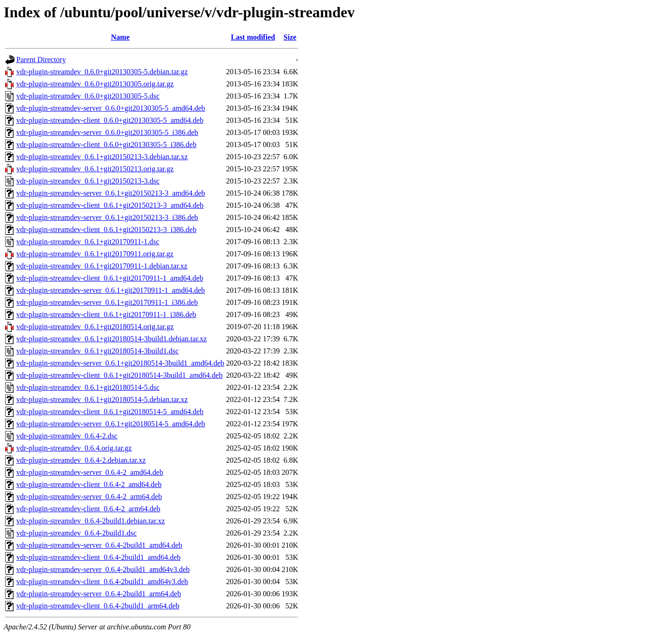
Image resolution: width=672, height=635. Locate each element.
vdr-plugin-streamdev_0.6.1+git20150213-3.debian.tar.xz (102, 157)
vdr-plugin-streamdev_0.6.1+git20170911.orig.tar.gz (95, 254)
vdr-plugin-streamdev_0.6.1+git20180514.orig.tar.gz (95, 327)
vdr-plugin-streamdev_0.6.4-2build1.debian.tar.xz (91, 521)
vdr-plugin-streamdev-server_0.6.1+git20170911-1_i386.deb (107, 302)
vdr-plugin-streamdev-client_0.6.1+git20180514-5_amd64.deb (110, 412)
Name (120, 37)
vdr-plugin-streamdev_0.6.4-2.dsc (67, 436)
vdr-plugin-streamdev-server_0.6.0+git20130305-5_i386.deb (107, 132)
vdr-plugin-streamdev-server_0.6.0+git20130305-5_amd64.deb (111, 108)
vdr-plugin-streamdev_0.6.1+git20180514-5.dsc (88, 387)
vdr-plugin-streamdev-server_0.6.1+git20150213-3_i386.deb (107, 217)
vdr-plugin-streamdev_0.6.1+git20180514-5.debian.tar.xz (102, 399)
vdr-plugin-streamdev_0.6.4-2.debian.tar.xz (81, 460)
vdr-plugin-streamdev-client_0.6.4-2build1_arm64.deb (98, 606)
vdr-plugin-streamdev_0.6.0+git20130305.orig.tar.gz (95, 84)
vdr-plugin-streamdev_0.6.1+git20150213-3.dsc (88, 181)
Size (290, 37)
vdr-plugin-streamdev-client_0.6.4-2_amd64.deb (89, 484)
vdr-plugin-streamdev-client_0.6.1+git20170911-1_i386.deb (106, 314)
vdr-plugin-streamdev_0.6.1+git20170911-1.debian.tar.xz (102, 266)
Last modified (253, 37)
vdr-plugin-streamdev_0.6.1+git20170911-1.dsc (88, 242)
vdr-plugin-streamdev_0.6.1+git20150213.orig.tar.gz (95, 169)
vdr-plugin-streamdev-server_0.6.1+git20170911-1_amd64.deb (111, 290)
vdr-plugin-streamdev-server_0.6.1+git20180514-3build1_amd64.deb (120, 363)
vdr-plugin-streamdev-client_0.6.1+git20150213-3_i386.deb (106, 229)
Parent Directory (41, 60)
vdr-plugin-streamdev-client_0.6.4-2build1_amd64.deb (98, 557)
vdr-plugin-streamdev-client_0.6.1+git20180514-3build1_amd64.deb (119, 375)
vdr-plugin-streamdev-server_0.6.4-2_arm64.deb (89, 497)
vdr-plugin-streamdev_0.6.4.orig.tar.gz (74, 448)
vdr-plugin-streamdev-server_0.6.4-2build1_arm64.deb (99, 594)
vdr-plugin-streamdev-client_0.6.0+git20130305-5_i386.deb (106, 145)
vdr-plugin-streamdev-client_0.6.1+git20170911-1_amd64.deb (110, 278)
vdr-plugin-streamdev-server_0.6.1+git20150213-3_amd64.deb (111, 193)
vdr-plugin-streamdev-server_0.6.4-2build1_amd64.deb (99, 545)
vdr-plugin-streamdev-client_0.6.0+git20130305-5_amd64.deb (110, 120)
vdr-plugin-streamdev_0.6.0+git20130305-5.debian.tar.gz (102, 72)
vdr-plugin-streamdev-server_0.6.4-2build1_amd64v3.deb (103, 569)
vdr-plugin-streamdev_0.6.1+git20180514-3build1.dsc (98, 351)
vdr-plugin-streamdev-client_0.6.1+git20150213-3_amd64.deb (110, 205)
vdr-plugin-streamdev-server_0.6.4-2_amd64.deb (90, 472)
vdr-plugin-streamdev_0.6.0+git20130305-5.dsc (88, 96)
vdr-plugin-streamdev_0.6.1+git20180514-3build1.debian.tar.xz (112, 339)
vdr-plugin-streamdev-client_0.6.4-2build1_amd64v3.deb (102, 582)
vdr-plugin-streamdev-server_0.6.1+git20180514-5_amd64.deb (111, 424)
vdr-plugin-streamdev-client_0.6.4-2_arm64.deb (88, 509)
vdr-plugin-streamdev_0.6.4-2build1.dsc (77, 533)
